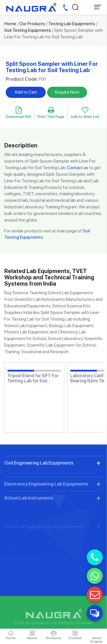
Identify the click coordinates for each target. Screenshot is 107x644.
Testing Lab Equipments (72, 24)
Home (10, 24)
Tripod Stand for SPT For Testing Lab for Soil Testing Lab (33, 378)
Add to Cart (26, 92)
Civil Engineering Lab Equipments (39, 485)
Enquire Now (67, 92)
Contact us (77, 168)
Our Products (32, 24)
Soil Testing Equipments (28, 30)
